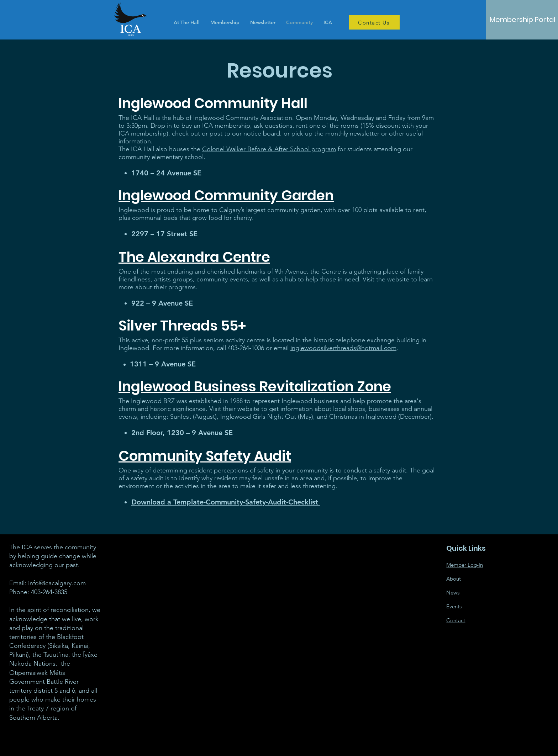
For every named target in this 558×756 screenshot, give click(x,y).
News (453, 593)
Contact (456, 620)
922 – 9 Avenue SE (162, 303)
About (454, 579)
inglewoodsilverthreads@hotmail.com (343, 348)
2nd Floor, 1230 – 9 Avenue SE (182, 433)
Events (454, 606)
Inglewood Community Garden (226, 195)
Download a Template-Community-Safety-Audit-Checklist (226, 502)
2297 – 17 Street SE (164, 234)
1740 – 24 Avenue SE (166, 173)
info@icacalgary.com (57, 583)
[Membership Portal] (522, 19)
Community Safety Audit (205, 456)
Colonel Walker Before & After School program (269, 149)
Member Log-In (465, 565)
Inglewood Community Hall (213, 103)
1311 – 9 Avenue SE (163, 364)
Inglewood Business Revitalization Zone (255, 387)
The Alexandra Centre (194, 257)
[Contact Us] (374, 22)
